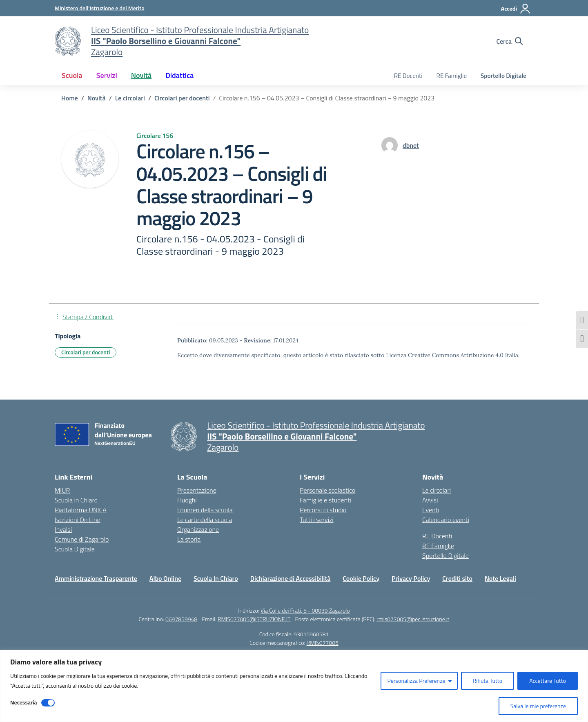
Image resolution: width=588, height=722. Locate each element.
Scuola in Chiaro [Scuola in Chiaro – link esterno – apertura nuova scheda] (76, 500)
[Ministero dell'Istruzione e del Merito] (100, 8)
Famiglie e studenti (325, 500)
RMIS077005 (323, 643)
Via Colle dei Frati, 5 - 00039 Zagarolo (305, 610)
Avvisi (430, 500)
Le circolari (437, 490)
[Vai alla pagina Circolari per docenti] (182, 98)
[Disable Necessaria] (48, 703)
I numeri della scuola (205, 510)
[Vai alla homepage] (68, 41)
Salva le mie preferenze (538, 706)
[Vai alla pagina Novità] (97, 98)
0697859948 (181, 619)
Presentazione (197, 490)
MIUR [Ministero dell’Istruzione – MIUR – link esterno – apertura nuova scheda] (62, 490)
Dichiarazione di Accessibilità (290, 578)
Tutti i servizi (317, 520)
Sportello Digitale (503, 76)
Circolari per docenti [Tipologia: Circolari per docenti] (86, 352)
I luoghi (187, 500)
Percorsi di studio (323, 510)
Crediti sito (457, 578)
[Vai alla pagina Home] (70, 98)
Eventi (431, 510)
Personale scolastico (327, 490)
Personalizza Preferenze (416, 681)
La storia (189, 539)
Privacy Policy (411, 578)
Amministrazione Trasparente (96, 578)
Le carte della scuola (205, 520)
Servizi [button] (107, 75)
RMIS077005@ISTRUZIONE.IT (254, 619)
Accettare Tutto (548, 681)
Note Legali (500, 578)
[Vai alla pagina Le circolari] (130, 98)
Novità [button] (141, 75)
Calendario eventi (446, 520)
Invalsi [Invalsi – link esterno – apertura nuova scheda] (63, 529)
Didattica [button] (179, 75)
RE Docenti (408, 76)
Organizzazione (198, 529)
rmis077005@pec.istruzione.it (413, 619)
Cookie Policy (361, 578)
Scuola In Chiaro (216, 578)
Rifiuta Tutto (488, 681)
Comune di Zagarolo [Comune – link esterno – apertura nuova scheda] (82, 539)
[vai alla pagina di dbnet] (411, 145)
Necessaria (24, 702)
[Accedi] (516, 9)
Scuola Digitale (75, 549)
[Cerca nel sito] (509, 41)
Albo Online (165, 578)
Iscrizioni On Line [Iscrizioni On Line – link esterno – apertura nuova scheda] (78, 520)
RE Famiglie (452, 76)
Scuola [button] (72, 75)
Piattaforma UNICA (81, 510)
